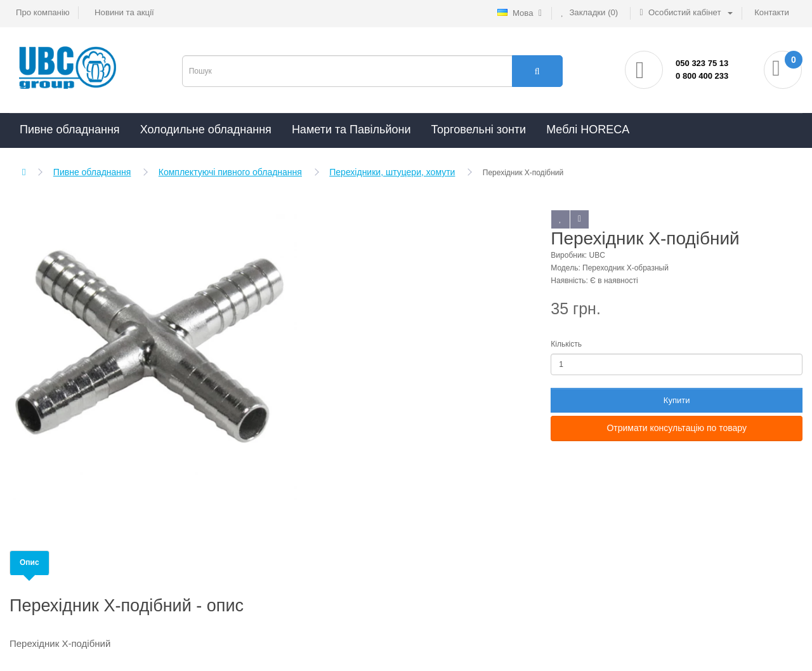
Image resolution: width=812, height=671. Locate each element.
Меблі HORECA (588, 130)
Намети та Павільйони (351, 130)
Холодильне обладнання (206, 130)
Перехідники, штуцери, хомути (392, 172)
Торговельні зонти (478, 130)
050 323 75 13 (702, 63)
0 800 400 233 (702, 76)
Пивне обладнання (70, 130)
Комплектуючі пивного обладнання (230, 172)
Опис (29, 562)
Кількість (566, 344)
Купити (677, 400)
